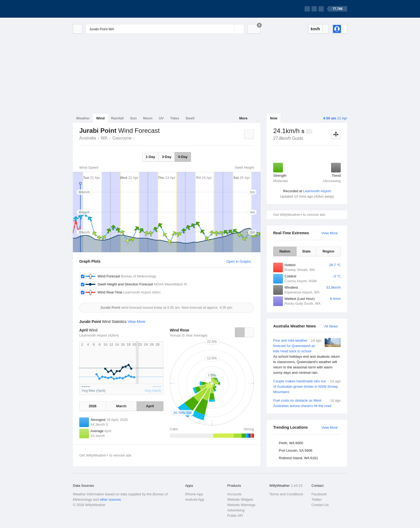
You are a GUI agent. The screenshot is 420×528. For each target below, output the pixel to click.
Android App (195, 499)
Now (274, 118)
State (306, 251)
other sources (110, 499)
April (150, 406)
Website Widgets (240, 499)
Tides (175, 118)
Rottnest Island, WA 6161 (298, 458)
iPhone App (194, 494)
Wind (100, 118)
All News (331, 326)
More (243, 118)
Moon (148, 118)
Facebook (319, 494)
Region (328, 251)
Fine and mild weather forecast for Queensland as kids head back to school (307, 357)
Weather (83, 118)
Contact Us (320, 505)
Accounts (234, 494)
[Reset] (230, 29)
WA (104, 138)
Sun (134, 118)
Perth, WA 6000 (291, 443)
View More (330, 233)
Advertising (236, 510)
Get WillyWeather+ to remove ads (299, 215)
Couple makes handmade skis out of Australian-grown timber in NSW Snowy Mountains (307, 386)
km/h (315, 29)
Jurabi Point (137, 138)
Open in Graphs (239, 261)
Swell (190, 118)
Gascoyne (122, 138)
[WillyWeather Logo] (98, 9)
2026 (93, 406)
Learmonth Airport (317, 191)
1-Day (150, 157)
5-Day (183, 157)
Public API (235, 516)
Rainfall (117, 118)
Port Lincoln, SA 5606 (296, 450)
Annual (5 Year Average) (189, 335)
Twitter (317, 499)
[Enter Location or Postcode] (165, 29)
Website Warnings (241, 505)
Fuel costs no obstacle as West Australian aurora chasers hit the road (307, 403)
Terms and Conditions (286, 494)
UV (161, 118)
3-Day (166, 157)
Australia (88, 138)
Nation (285, 251)
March (121, 406)
